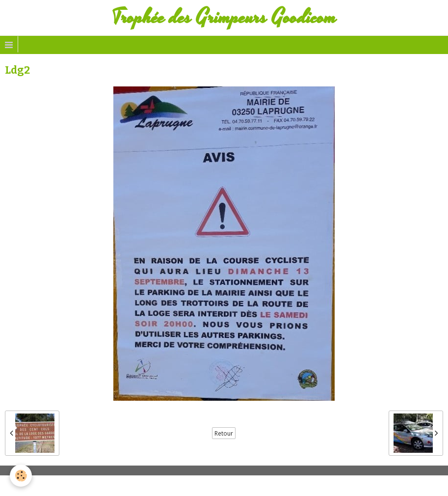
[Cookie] (21, 476)
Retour (224, 433)
